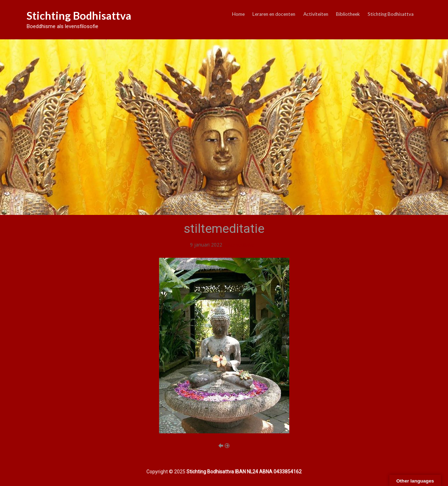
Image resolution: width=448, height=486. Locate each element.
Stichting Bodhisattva (79, 15)
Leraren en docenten (274, 14)
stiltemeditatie (239, 245)
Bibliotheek (348, 14)
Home (238, 14)
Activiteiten (316, 14)
